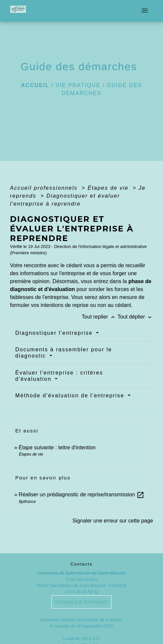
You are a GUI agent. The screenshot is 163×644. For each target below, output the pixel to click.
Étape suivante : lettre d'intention (57, 447)
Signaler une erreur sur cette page (113, 521)
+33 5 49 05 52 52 (82, 592)
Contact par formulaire (81, 602)
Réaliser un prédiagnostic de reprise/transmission (81, 495)
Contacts (81, 564)
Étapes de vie (109, 188)
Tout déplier (135, 317)
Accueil (35, 85)
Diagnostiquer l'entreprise (55, 333)
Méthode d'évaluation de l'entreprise (71, 396)
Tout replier (100, 317)
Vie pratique (78, 85)
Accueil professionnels (45, 188)
